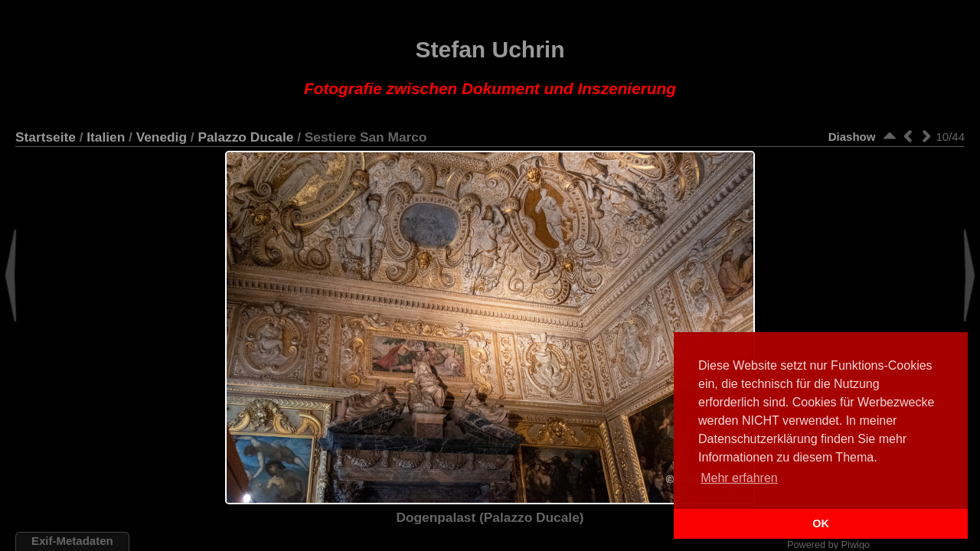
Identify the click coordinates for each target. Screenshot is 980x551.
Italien (106, 137)
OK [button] (821, 523)
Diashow (852, 137)
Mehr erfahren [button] (739, 478)
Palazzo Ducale (245, 137)
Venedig (162, 137)
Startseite (46, 137)
